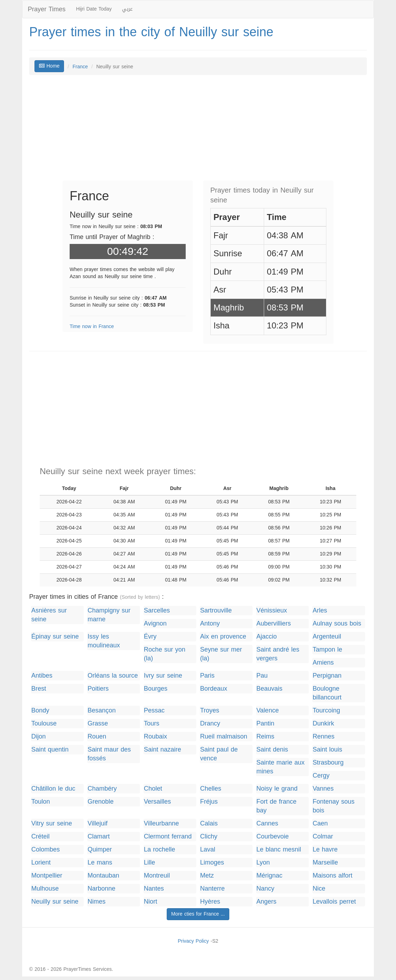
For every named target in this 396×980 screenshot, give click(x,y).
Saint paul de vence (219, 754)
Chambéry (102, 789)
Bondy (40, 711)
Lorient (41, 863)
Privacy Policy (193, 941)
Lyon (263, 863)
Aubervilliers (274, 624)
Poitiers (98, 689)
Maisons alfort (333, 876)
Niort (151, 902)
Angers (266, 902)
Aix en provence (223, 637)
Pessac (154, 711)
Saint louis (327, 750)
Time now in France (92, 326)
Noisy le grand (277, 789)
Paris (207, 676)
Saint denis (272, 750)
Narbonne (101, 889)
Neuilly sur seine (55, 902)
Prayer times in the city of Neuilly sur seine (151, 32)
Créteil (40, 837)
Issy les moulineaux (104, 641)
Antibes (42, 676)
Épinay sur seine (55, 637)
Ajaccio (267, 637)
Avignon (155, 624)
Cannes (267, 824)
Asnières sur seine (49, 615)
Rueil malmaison (224, 737)
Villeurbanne (161, 824)
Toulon (41, 802)
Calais (209, 824)
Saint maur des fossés (109, 754)
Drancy (210, 724)
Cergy (321, 776)
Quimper (100, 850)
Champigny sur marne (109, 615)
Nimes (97, 902)
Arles (320, 611)
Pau (262, 676)
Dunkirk (323, 724)
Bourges (156, 689)
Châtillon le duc (53, 789)
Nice (319, 889)
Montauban (103, 876)
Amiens (323, 663)
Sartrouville (216, 611)
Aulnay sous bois (337, 624)
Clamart (99, 837)
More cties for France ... (198, 914)
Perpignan (327, 676)
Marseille (325, 863)
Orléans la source (113, 676)
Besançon (102, 711)
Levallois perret (334, 902)
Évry (150, 637)
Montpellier (47, 876)
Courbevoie (273, 837)
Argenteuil (327, 637)
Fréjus (209, 802)
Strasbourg (328, 763)
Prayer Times (47, 9)
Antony (210, 624)
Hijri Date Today (94, 9)
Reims (265, 737)
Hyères (210, 902)
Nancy (265, 889)
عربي (127, 9)
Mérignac (269, 876)
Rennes (324, 737)
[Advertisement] (198, 131)
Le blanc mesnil (279, 850)
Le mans (100, 863)
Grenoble (101, 802)
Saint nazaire (162, 750)
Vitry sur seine (52, 824)
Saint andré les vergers (278, 654)
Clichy (209, 837)
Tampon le (327, 650)
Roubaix (155, 737)
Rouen (97, 737)
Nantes (154, 889)
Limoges (212, 863)
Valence (268, 711)
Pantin (265, 724)
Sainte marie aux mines (280, 767)
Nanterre (212, 889)
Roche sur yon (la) (165, 654)
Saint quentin (50, 750)
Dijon (39, 737)
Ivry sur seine (163, 676)
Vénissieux (272, 611)
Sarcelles (157, 611)
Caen (320, 824)
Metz (207, 876)
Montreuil (157, 876)
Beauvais (269, 689)
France (80, 67)
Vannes (323, 789)
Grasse (98, 724)
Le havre (325, 850)
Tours (152, 724)
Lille (149, 863)
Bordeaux (214, 689)
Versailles (157, 802)
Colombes (46, 850)
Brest (39, 689)
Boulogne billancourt (327, 693)
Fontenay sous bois (334, 806)
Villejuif (98, 824)
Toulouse (44, 724)
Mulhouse (45, 889)
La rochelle (159, 850)
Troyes (210, 711)
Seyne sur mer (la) (221, 654)
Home (49, 66)
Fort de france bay (276, 806)
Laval (208, 850)
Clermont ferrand (168, 837)
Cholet (153, 789)
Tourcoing (326, 711)
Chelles (211, 789)
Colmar (323, 837)
